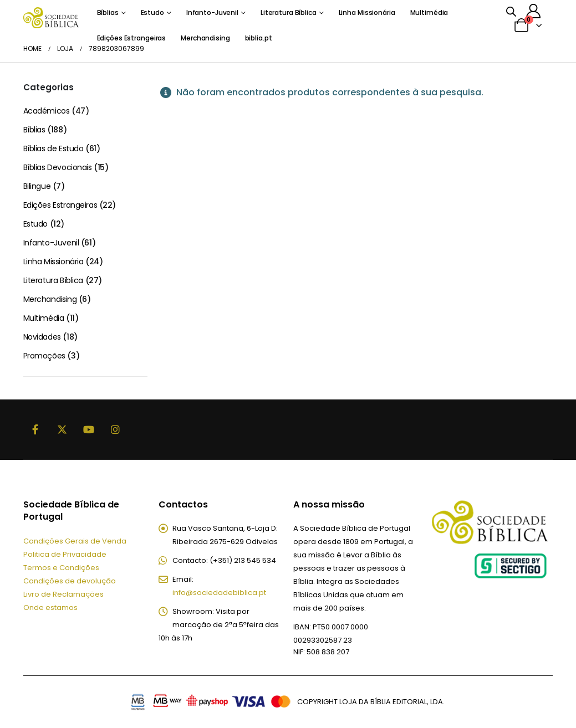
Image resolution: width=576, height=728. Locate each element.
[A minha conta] (533, 11)
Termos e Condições (61, 568)
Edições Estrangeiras (60, 205)
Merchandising (50, 299)
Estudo (152, 12)
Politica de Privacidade (65, 554)
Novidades (42, 337)
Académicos (47, 111)
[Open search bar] (511, 11)
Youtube (89, 429)
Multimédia (429, 12)
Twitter (62, 429)
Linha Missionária (367, 12)
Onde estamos (50, 607)
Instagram (115, 429)
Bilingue (37, 186)
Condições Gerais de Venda (75, 541)
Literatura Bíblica (289, 12)
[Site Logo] (51, 17)
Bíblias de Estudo (53, 148)
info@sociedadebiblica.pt (219, 593)
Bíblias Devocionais (58, 167)
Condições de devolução (70, 581)
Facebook (35, 429)
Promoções (44, 356)
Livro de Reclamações (63, 594)
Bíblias (108, 12)
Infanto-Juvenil (212, 12)
